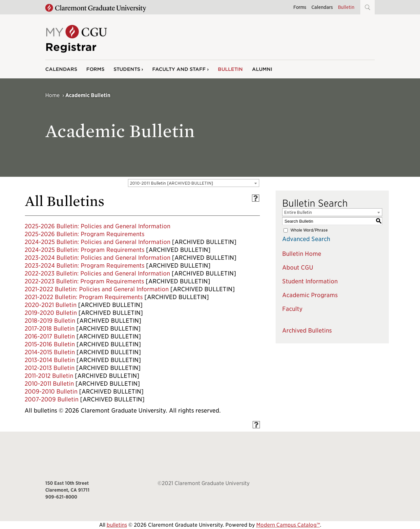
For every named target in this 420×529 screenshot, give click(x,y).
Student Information (310, 281)
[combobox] (194, 183)
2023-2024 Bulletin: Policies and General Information (97, 258)
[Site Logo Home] (76, 37)
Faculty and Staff (179, 69)
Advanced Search (306, 239)
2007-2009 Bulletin (52, 399)
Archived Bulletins (307, 330)
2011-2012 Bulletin (49, 376)
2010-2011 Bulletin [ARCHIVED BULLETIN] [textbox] (171, 183)
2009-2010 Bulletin (51, 391)
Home (52, 95)
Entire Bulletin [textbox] (298, 212)
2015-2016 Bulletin (50, 344)
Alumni (262, 69)
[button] (367, 7)
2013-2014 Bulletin (50, 360)
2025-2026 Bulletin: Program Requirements (84, 234)
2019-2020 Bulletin (51, 313)
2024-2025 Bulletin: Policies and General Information (97, 242)
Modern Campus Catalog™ (288, 525)
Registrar (71, 47)
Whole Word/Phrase (309, 230)
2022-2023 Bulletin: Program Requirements (84, 281)
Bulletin (346, 7)
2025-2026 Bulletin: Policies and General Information (97, 226)
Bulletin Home (302, 254)
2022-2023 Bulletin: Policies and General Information (97, 273)
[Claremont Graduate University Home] (96, 8)
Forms (300, 7)
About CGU (298, 267)
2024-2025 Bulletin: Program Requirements (84, 250)
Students (127, 69)
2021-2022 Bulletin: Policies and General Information (97, 289)
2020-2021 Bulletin (51, 305)
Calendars (322, 7)
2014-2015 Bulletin (50, 352)
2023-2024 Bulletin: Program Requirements (84, 265)
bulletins (117, 525)
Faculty (292, 309)
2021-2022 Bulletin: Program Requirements (84, 297)
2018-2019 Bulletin (50, 321)
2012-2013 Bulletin (50, 368)
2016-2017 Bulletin (50, 336)
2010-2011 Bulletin (49, 384)
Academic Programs (310, 295)
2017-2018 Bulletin (50, 328)
